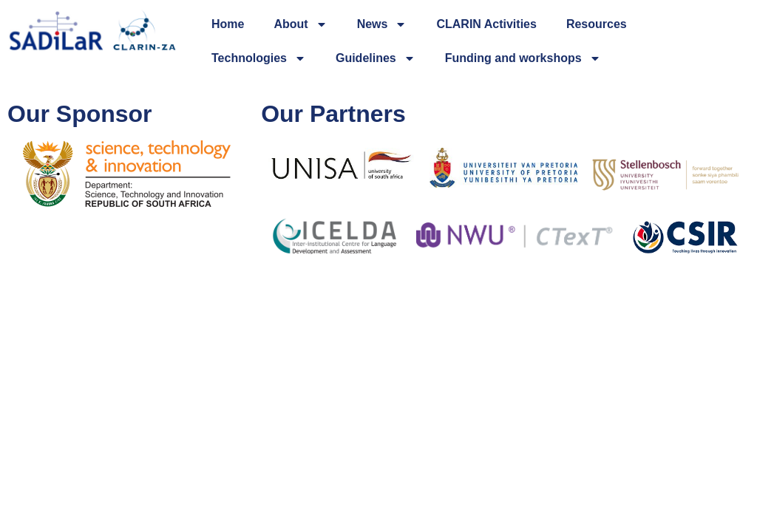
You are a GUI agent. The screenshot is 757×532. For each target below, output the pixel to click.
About (300, 24)
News (382, 24)
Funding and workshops (523, 58)
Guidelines (376, 58)
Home (228, 24)
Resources (597, 24)
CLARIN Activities (486, 24)
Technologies (259, 58)
